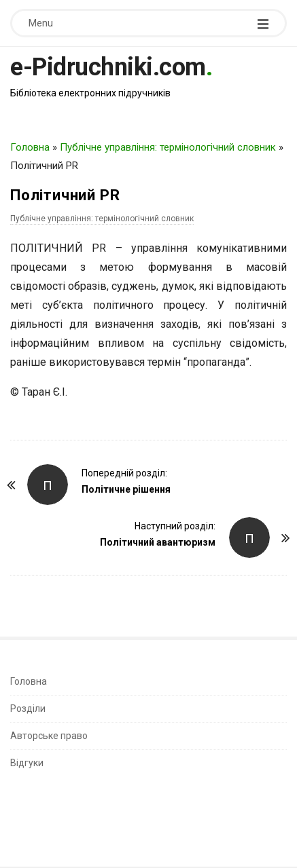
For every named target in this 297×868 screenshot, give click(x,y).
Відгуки (27, 763)
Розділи (28, 709)
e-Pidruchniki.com (108, 67)
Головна (30, 147)
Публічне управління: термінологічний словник (168, 147)
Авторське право (49, 736)
